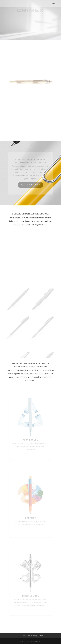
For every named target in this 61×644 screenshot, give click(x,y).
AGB (19, 636)
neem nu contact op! (30, 185)
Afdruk (41, 636)
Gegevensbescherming (30, 636)
